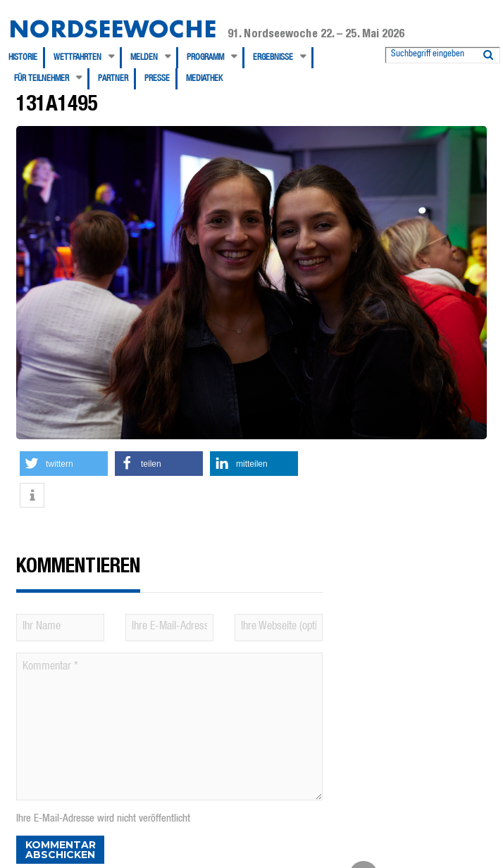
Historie (23, 58)
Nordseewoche (112, 29)
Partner (113, 79)
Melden (144, 58)
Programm (205, 58)
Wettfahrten (77, 58)
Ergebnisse (273, 58)
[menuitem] (27, 58)
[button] (64, 464)
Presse (157, 79)
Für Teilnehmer (42, 79)
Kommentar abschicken (61, 850)
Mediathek (204, 79)
